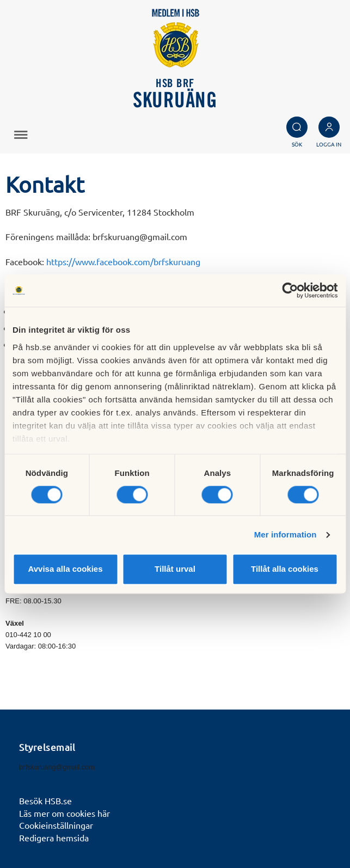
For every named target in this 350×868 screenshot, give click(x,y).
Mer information (285, 534)
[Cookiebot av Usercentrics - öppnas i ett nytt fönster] (290, 290)
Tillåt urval (175, 569)
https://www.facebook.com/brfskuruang (123, 261)
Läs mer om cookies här (65, 813)
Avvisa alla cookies (65, 569)
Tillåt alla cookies (285, 569)
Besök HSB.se (45, 800)
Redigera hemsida (54, 838)
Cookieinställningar (56, 825)
